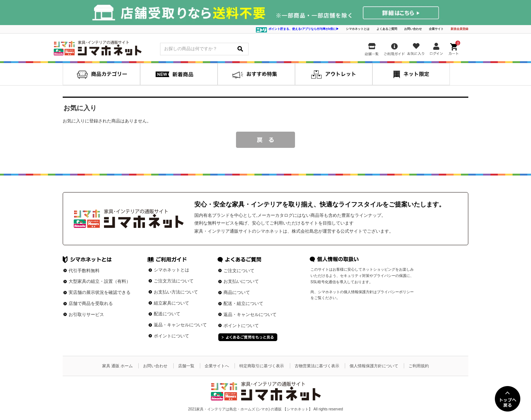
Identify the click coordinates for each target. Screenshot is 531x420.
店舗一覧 (186, 366)
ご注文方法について (174, 281)
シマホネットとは (358, 29)
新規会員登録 (459, 29)
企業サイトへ (217, 366)
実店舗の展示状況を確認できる (100, 292)
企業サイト (436, 29)
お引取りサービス (86, 315)
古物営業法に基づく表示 (317, 366)
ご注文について (239, 271)
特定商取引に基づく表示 (262, 366)
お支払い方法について (176, 292)
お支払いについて (241, 281)
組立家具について (171, 303)
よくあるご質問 (387, 29)
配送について (167, 314)
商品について (237, 292)
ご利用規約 (419, 366)
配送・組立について (243, 303)
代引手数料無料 (84, 271)
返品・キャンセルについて (180, 325)
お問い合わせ (413, 29)
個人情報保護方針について (374, 366)
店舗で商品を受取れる (91, 303)
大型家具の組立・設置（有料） (100, 281)
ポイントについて (171, 336)
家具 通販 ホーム (117, 366)
